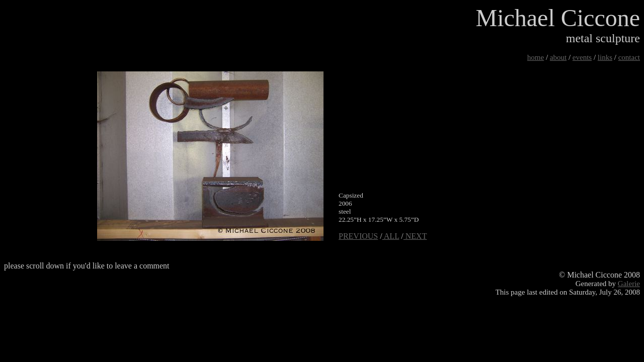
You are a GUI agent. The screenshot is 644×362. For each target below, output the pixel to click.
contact (629, 57)
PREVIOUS (358, 236)
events (582, 57)
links (605, 57)
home (536, 57)
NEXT (415, 236)
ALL (391, 236)
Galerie (629, 284)
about (558, 57)
